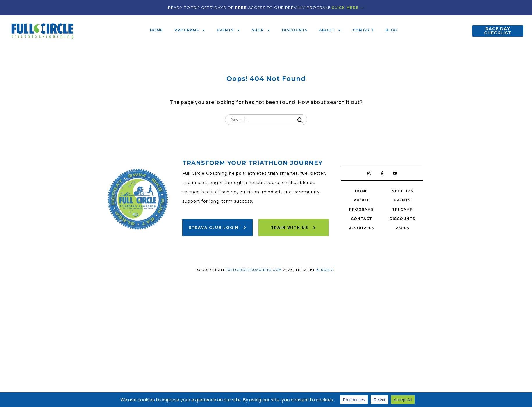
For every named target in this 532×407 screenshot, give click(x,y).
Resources (361, 228)
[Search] (300, 120)
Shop (261, 30)
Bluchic (325, 270)
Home (156, 30)
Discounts (295, 30)
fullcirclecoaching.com (254, 270)
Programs (190, 30)
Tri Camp (402, 209)
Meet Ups (402, 191)
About (330, 30)
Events (228, 30)
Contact (363, 30)
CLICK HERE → (348, 8)
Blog (391, 30)
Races (402, 228)
